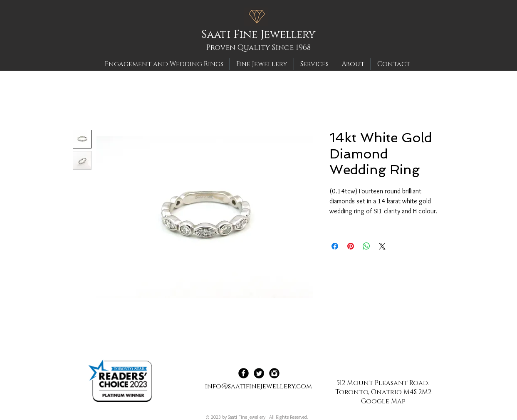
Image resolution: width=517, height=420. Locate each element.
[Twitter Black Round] (259, 373)
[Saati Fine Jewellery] (261, 35)
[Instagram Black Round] (274, 373)
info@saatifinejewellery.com (258, 386)
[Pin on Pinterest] (351, 246)
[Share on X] (382, 246)
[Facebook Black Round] (244, 373)
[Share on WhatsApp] (366, 246)
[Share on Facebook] (335, 246)
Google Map (383, 401)
